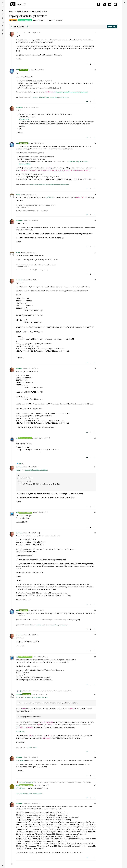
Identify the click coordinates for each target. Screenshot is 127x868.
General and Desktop (25, 20)
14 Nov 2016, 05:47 (44, 785)
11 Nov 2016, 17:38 (33, 467)
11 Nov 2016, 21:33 (33, 533)
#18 (95, 757)
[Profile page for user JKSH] (12, 71)
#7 (95, 253)
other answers (24, 119)
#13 (95, 533)
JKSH (17, 70)
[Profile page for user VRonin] (12, 196)
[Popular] (3, 14)
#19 (95, 785)
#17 (95, 694)
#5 (95, 194)
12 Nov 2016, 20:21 (42, 694)
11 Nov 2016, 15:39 (33, 368)
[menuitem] (124, 2)
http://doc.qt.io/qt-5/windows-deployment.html (72, 92)
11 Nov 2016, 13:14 (31, 194)
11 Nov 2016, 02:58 (39, 70)
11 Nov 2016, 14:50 (33, 220)
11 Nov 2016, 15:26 (31, 253)
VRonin (18, 194)
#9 (95, 368)
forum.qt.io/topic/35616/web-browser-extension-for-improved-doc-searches (50, 97)
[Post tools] (94, 64)
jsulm (17, 785)
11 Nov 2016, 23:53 (43, 657)
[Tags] (3, 10)
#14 (95, 610)
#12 (95, 513)
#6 (95, 220)
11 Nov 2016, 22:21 (39, 610)
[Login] (124, 2)
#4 (95, 143)
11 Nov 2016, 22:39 (33, 635)
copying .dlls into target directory (36, 470)
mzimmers (19, 33)
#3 (95, 107)
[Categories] (3, 2)
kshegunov (19, 694)
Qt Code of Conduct (32, 747)
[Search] (3, 26)
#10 (95, 438)
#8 (95, 280)
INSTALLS (49, 197)
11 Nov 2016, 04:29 (39, 143)
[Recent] (3, 6)
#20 (95, 803)
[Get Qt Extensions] (3, 30)
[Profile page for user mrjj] (12, 439)
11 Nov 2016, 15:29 (33, 280)
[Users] (3, 18)
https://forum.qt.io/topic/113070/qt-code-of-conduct (29, 793)
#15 (95, 635)
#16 (95, 657)
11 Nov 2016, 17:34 (43, 438)
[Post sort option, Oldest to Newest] (18, 27)
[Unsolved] (3, 34)
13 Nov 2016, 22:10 (33, 757)
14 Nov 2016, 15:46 (33, 803)
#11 (95, 467)
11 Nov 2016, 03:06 (33, 107)
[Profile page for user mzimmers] (12, 34)
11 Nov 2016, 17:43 (43, 513)
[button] (3, 866)
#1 (95, 33)
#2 (95, 70)
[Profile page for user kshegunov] (12, 696)
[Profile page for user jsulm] (12, 787)
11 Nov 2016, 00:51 (33, 33)
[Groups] (3, 22)
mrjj (17, 438)
